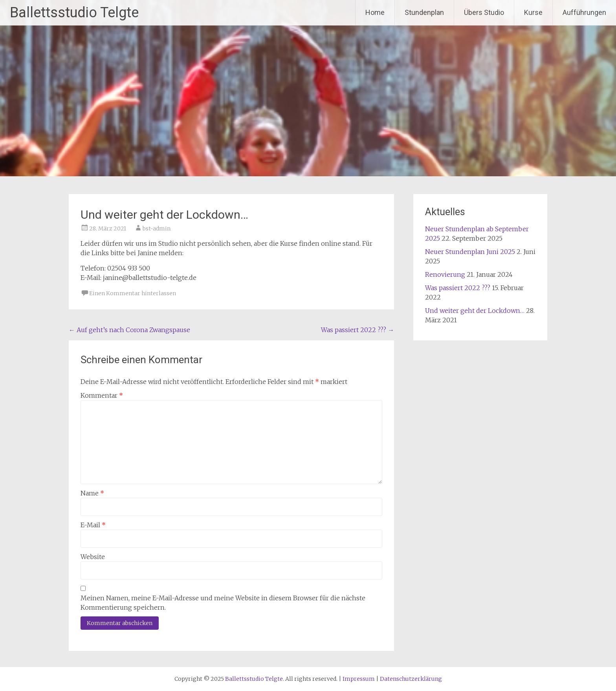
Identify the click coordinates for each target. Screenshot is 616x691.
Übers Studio (484, 12)
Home (375, 12)
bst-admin (157, 229)
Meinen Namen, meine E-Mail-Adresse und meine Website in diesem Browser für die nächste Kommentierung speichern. (223, 603)
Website (93, 557)
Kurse (533, 12)
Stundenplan (424, 12)
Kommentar (102, 395)
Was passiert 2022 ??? (357, 330)
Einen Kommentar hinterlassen (133, 293)
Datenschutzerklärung (411, 679)
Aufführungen (584, 12)
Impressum (359, 679)
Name (92, 493)
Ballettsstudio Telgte (74, 13)
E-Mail (93, 525)
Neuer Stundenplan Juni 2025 (470, 252)
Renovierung (445, 274)
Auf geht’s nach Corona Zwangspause (129, 330)
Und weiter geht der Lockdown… (475, 311)
